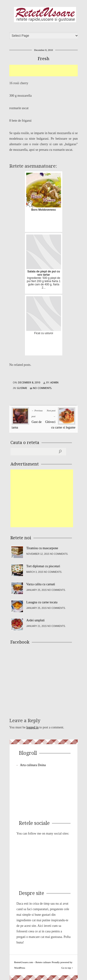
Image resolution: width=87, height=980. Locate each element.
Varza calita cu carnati (41, 584)
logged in (33, 727)
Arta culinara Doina (33, 765)
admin (54, 383)
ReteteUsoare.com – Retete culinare (45, 15)
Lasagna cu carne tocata (42, 602)
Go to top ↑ (67, 968)
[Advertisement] (48, 71)
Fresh (44, 59)
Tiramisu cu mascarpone (42, 548)
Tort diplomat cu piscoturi (43, 566)
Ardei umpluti (35, 620)
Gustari (22, 388)
